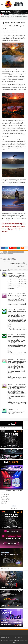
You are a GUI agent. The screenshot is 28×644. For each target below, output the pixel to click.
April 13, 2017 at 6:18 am (22, 359)
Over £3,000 (5, 503)
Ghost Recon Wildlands (14, 252)
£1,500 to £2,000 (6, 498)
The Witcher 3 (9, 254)
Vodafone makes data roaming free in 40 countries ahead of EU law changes (17, 264)
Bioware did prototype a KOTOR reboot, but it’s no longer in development (11, 259)
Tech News (7, 17)
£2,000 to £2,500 (6, 500)
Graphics (15, 32)
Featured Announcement (16, 17)
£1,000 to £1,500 (6, 496)
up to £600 (4, 493)
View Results (14, 508)
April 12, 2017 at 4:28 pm (22, 294)
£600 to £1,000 (5, 495)
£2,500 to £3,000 (6, 501)
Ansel (5, 252)
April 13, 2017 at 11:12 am (21, 384)
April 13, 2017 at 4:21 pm (22, 409)
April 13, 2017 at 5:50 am (22, 335)
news (22, 252)
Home (1, 17)
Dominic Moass (6, 31)
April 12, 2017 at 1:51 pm (22, 273)
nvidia (3, 254)
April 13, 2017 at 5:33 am (22, 310)
